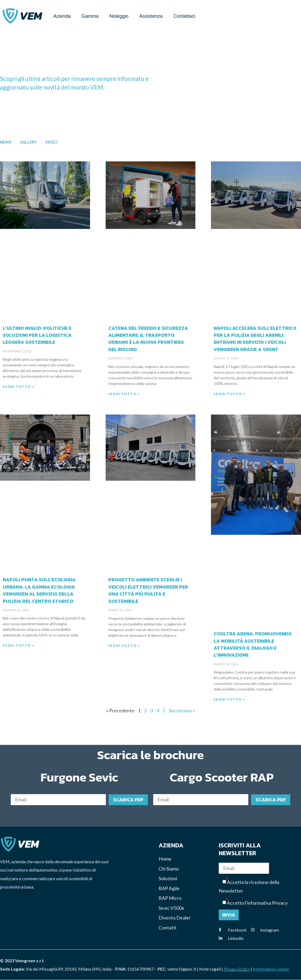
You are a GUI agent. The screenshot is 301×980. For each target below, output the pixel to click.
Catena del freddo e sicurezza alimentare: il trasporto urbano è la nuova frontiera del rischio (148, 339)
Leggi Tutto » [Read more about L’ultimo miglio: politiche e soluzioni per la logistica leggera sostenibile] (18, 387)
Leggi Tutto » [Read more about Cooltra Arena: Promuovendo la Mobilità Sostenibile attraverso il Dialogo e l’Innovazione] (229, 700)
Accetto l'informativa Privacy (257, 903)
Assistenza (151, 16)
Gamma (90, 16)
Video (51, 142)
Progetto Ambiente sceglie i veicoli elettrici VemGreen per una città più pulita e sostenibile (148, 591)
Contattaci (184, 16)
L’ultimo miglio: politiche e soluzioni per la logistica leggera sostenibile (37, 335)
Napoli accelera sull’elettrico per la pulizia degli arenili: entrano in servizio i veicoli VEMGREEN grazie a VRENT (255, 339)
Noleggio (119, 16)
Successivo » (182, 710)
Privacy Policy (237, 969)
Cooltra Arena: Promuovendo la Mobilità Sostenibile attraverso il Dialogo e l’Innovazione (253, 645)
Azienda (62, 16)
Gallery (28, 142)
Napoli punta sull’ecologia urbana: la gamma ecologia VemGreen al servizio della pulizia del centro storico (39, 591)
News (6, 142)
